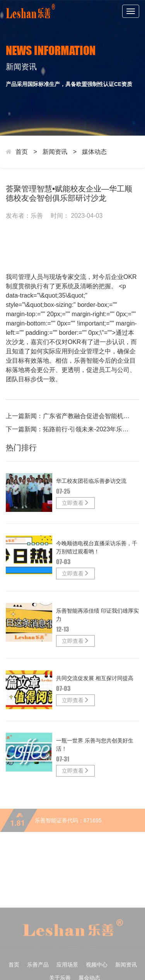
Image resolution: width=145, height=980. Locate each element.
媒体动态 (94, 152)
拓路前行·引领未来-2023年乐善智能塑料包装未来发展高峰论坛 (88, 429)
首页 (22, 152)
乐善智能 (86, 361)
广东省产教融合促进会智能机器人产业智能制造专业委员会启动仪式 (88, 416)
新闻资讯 (55, 152)
